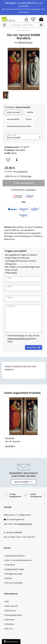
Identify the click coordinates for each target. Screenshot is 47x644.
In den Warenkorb (24, 183)
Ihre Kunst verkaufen (13, 583)
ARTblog (8, 578)
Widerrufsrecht (11, 606)
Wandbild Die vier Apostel (13, 440)
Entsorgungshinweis (13, 615)
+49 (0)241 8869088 (14, 532)
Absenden (34, 347)
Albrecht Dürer (26, 42)
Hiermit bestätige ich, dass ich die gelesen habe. (23, 339)
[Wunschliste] (33, 19)
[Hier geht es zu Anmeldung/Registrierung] (26, 19)
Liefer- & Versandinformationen (18, 560)
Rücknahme (9, 565)
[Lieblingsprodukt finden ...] (24, 25)
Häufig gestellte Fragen (14, 569)
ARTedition (9, 624)
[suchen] (41, 25)
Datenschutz (10, 611)
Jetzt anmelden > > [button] (23, 482)
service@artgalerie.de (15, 519)
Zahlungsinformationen (14, 556)
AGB (6, 602)
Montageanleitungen (13, 574)
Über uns (8, 629)
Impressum (9, 620)
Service (7, 548)
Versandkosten (22, 171)
